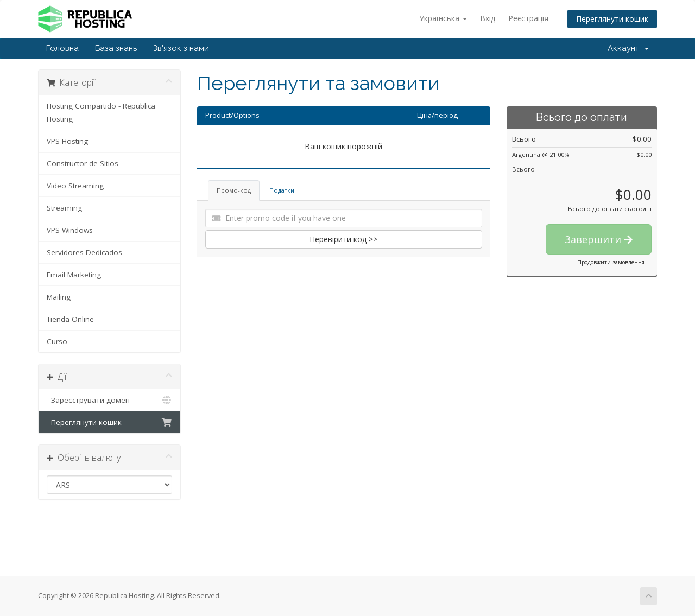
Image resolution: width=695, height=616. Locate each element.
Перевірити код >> (343, 239)
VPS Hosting (67, 141)
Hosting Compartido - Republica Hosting (101, 112)
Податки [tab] (282, 190)
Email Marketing (74, 275)
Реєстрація (528, 18)
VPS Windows (70, 230)
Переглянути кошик (612, 19)
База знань (116, 48)
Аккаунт (628, 48)
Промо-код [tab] (234, 190)
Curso (57, 341)
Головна (62, 48)
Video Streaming (75, 186)
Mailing (59, 297)
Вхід (488, 18)
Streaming (64, 208)
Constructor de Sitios (83, 163)
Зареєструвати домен (109, 400)
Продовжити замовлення (611, 262)
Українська (443, 18)
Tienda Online (70, 319)
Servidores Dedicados (84, 252)
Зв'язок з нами (181, 48)
